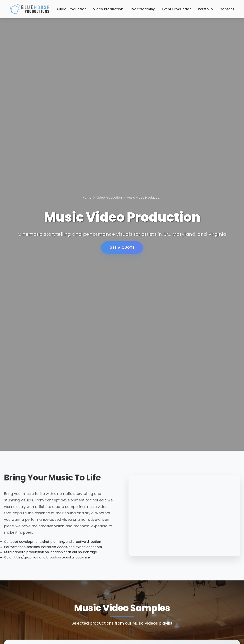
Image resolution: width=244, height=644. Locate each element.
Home (87, 198)
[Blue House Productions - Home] (30, 9)
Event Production (177, 9)
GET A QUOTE (122, 248)
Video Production (108, 9)
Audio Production (71, 9)
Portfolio (206, 9)
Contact (227, 9)
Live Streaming (143, 9)
